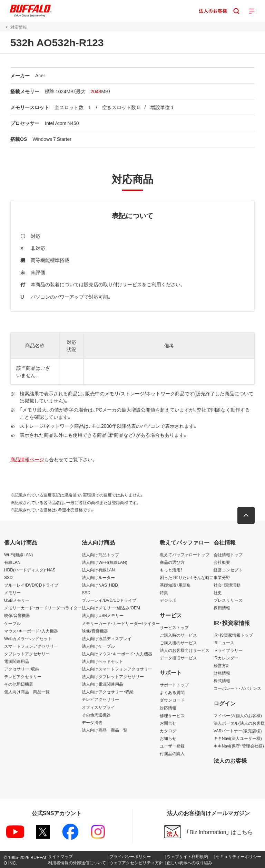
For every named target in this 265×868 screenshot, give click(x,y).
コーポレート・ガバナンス (237, 688)
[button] (246, 515)
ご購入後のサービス (178, 643)
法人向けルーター (98, 577)
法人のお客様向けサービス (185, 650)
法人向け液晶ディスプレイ (107, 638)
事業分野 (222, 577)
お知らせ (168, 738)
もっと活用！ (171, 570)
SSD (8, 577)
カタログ (168, 731)
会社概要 (222, 562)
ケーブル (12, 623)
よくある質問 (172, 692)
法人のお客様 (230, 760)
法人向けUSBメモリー (103, 615)
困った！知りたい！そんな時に (187, 577)
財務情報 (222, 673)
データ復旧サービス (178, 658)
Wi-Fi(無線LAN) (18, 554)
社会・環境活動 (227, 585)
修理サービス (172, 715)
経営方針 (222, 665)
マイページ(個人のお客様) (238, 715)
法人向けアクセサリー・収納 (108, 692)
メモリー (12, 592)
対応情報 (168, 708)
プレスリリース (228, 600)
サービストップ (174, 627)
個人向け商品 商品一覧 (27, 692)
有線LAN (12, 562)
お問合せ (168, 723)
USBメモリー (17, 600)
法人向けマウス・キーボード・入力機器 (117, 654)
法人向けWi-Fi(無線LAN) (104, 562)
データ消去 (92, 722)
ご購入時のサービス (178, 635)
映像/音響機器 (17, 615)
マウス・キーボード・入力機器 (31, 631)
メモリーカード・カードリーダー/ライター (43, 608)
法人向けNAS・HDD (100, 585)
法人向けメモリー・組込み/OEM (111, 608)
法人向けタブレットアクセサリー (113, 676)
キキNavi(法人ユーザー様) (238, 738)
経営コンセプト (228, 570)
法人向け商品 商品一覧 (105, 730)
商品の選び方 (172, 562)
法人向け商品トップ (100, 554)
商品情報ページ (27, 459)
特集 (164, 592)
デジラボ (168, 600)
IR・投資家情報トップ (233, 635)
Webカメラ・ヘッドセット (28, 638)
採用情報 (222, 608)
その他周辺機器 (19, 684)
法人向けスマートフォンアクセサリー (117, 669)
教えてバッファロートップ (185, 554)
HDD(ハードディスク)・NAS (30, 570)
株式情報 (222, 681)
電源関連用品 (17, 661)
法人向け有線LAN (98, 570)
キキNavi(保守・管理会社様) (239, 746)
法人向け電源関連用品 (102, 684)
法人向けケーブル (98, 646)
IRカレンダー (226, 658)
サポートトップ (174, 685)
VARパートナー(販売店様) (238, 731)
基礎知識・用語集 (175, 585)
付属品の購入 (172, 753)
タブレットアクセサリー (27, 654)
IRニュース (224, 643)
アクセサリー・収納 (22, 669)
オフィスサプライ (98, 707)
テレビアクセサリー (23, 676)
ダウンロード (172, 700)
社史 (218, 592)
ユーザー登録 (172, 746)
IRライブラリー (228, 650)
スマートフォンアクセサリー (31, 646)
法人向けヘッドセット (102, 661)
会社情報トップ (228, 554)
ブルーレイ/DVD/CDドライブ (31, 585)
